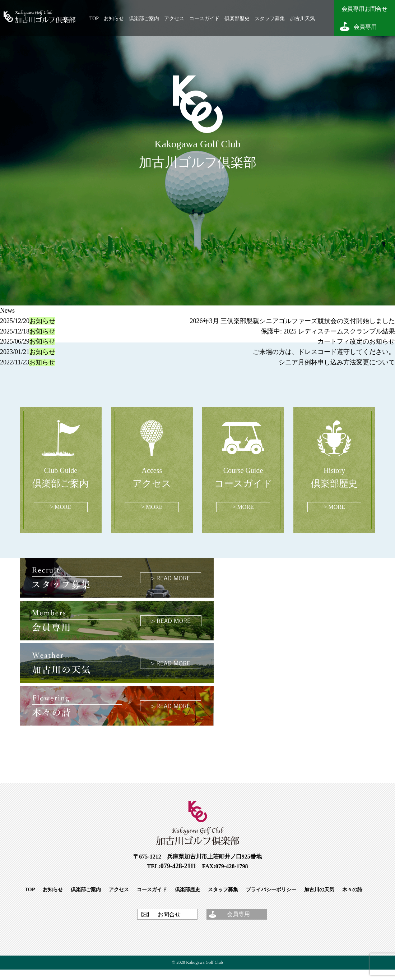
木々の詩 (352, 890)
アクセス (174, 19)
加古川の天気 (319, 890)
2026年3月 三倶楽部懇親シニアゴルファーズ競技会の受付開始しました (293, 321)
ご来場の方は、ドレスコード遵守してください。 (324, 352)
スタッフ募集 (270, 19)
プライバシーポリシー (271, 890)
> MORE (61, 507)
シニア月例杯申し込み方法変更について (337, 362)
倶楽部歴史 (237, 19)
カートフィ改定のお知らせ (356, 341)
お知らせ (114, 19)
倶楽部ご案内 (144, 19)
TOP (94, 19)
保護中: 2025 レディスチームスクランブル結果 (328, 331)
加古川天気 (302, 19)
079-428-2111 (178, 866)
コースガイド (204, 19)
